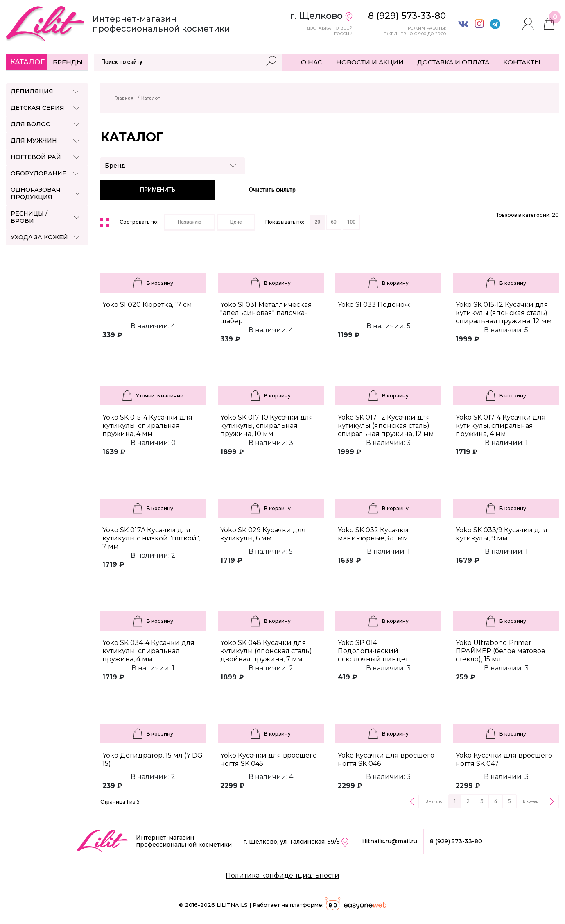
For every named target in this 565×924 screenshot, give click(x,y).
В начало (434, 801)
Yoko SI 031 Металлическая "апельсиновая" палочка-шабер (266, 313)
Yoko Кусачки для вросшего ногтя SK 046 (386, 759)
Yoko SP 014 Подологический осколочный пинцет (373, 651)
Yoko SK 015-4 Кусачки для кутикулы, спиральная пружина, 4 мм (147, 426)
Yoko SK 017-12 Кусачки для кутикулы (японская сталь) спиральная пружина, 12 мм (386, 426)
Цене (236, 222)
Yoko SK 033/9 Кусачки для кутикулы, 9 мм (502, 534)
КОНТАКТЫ (522, 62)
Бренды (68, 62)
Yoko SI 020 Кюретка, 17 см (147, 305)
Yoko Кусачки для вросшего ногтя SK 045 (269, 759)
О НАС (312, 62)
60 (334, 222)
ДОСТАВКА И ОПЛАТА (453, 62)
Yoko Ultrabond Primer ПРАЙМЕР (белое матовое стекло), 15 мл (501, 651)
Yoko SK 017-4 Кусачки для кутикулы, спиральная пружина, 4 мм (501, 426)
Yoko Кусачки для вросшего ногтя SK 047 (504, 759)
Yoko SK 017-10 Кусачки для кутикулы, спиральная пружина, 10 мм (267, 426)
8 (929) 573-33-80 (456, 841)
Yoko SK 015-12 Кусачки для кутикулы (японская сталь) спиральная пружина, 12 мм (504, 313)
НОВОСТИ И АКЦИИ (370, 62)
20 (317, 222)
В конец (531, 801)
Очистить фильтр (272, 190)
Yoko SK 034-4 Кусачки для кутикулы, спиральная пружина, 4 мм (148, 651)
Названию (190, 222)
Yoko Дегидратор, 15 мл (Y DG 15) (153, 759)
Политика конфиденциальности (282, 875)
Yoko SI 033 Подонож (374, 305)
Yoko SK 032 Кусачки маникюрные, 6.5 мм (373, 534)
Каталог (27, 62)
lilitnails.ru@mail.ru (389, 841)
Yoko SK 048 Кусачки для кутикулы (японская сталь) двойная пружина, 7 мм (266, 651)
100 (351, 222)
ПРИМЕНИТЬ (158, 190)
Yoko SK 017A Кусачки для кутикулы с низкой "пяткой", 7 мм (151, 538)
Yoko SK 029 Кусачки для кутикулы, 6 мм (263, 534)
